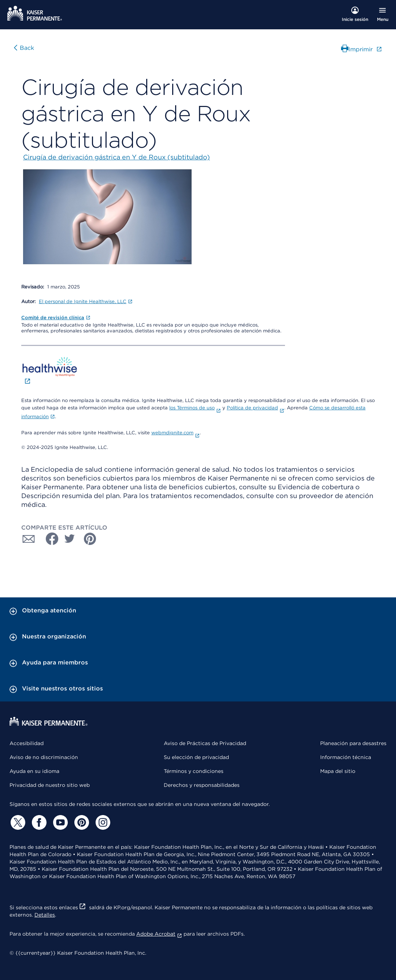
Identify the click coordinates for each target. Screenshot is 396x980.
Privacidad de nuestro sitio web (50, 785)
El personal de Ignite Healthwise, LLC (86, 301)
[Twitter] (17, 822)
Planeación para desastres (353, 743)
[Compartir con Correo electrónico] (29, 539)
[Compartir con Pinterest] (90, 539)
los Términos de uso (195, 408)
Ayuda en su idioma (34, 771)
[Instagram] (102, 822)
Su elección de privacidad (196, 757)
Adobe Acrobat (159, 934)
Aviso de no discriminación (44, 757)
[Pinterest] (81, 822)
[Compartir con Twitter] (70, 539)
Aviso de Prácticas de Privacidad (205, 743)
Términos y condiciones (194, 771)
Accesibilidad (27, 743)
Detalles (45, 915)
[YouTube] (59, 822)
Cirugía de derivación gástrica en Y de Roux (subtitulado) (116, 157)
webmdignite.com (175, 433)
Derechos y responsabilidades (202, 785)
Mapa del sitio (338, 771)
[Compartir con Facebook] (49, 539)
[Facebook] (38, 822)
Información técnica (346, 757)
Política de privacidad (256, 408)
